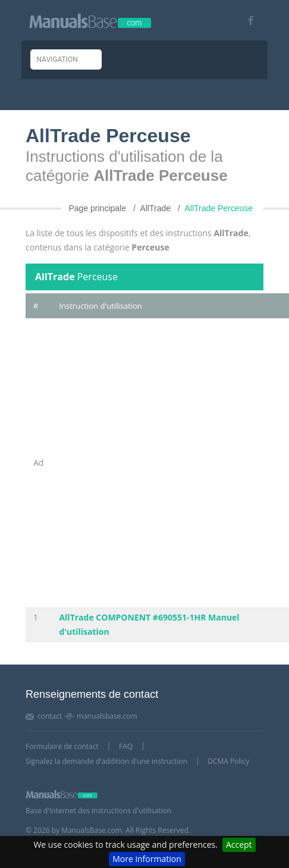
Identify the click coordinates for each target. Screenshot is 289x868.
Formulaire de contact (62, 746)
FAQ (126, 746)
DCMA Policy (228, 761)
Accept (239, 845)
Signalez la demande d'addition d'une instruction (106, 761)
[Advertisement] (144, 463)
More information (147, 859)
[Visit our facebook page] (246, 21)
